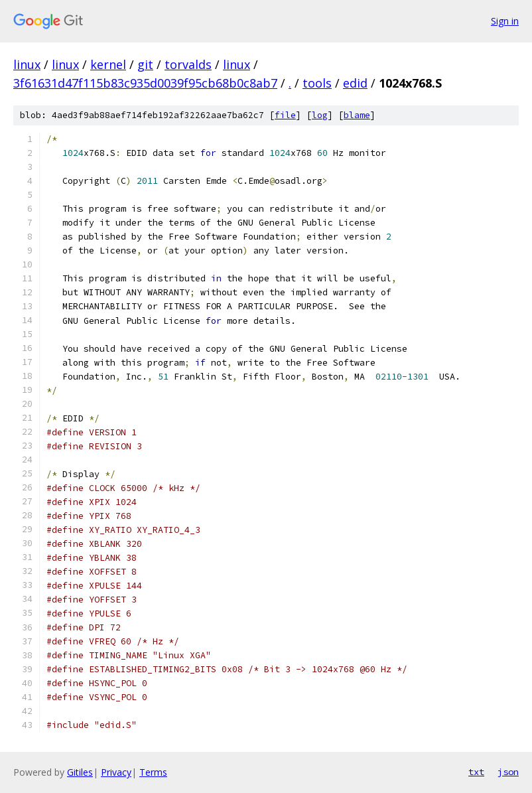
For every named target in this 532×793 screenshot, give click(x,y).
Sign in (505, 21)
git (145, 64)
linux (27, 64)
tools (317, 83)
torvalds (188, 64)
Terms (153, 772)
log (320, 115)
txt (476, 772)
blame (357, 115)
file (285, 115)
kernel (108, 64)
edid (355, 83)
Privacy (116, 772)
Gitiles (80, 772)
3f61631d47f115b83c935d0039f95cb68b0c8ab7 (145, 83)
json (508, 772)
